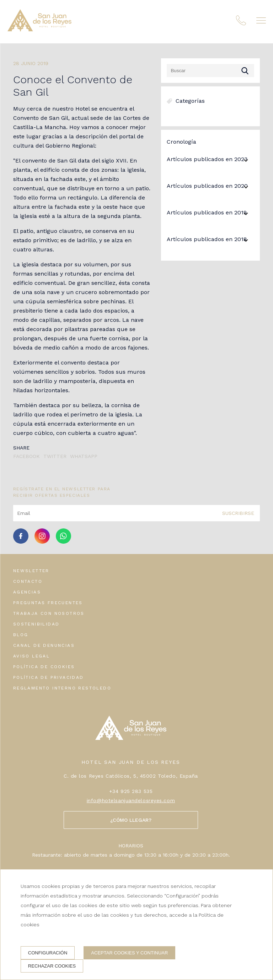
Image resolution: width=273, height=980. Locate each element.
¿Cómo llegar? (131, 820)
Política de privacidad (49, 677)
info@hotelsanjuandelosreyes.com (131, 800)
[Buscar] (210, 71)
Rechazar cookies (52, 966)
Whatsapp (84, 456)
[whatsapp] (63, 542)
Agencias (27, 592)
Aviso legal (31, 656)
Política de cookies (44, 667)
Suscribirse (238, 513)
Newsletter (31, 571)
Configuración (48, 953)
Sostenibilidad (36, 624)
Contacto (28, 581)
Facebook (26, 456)
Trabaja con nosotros (49, 613)
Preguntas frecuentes (48, 603)
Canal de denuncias (44, 645)
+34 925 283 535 (131, 791)
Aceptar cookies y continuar (129, 953)
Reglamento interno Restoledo (62, 688)
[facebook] (21, 542)
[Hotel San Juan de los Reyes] (41, 24)
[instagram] (42, 542)
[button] (261, 23)
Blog (21, 635)
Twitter (55, 456)
